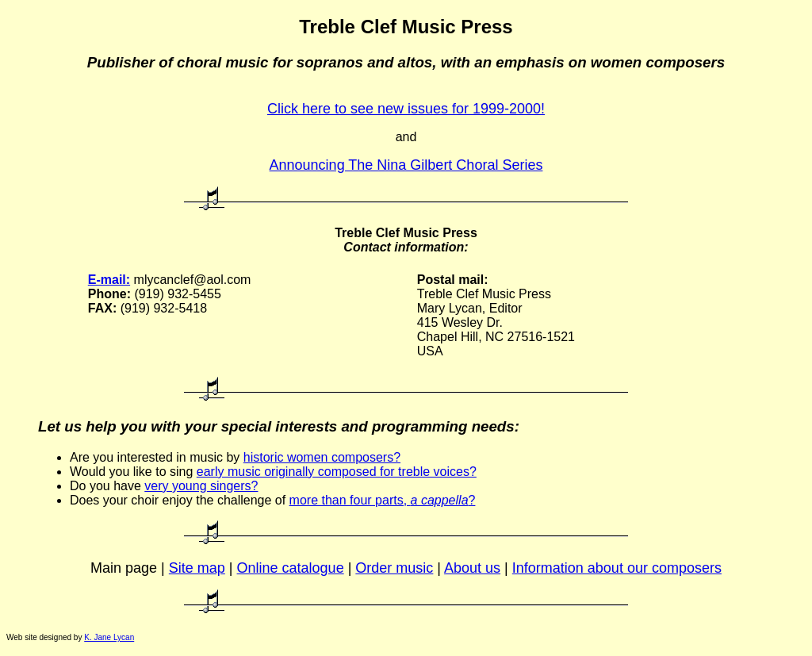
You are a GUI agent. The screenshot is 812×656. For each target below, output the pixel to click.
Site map (197, 568)
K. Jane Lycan (109, 637)
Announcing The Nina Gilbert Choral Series (406, 165)
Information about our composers (617, 568)
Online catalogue (291, 568)
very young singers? (201, 486)
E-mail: (109, 280)
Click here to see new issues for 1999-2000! (406, 109)
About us (472, 568)
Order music (394, 568)
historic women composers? (322, 457)
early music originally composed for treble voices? (337, 472)
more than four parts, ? (383, 500)
